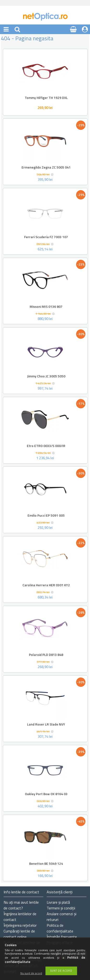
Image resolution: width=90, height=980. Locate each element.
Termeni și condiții (61, 908)
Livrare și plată (58, 902)
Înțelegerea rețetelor (20, 925)
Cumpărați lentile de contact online (19, 934)
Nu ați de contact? (21, 905)
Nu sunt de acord (31, 973)
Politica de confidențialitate (60, 928)
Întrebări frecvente (62, 937)
